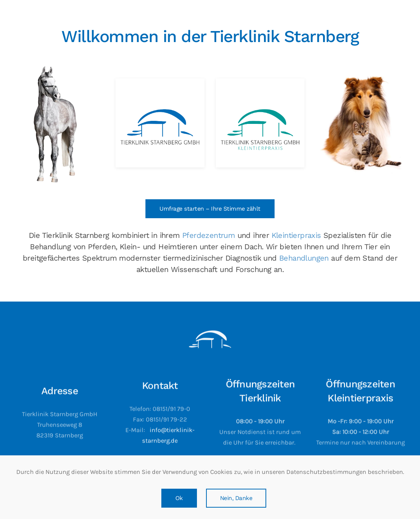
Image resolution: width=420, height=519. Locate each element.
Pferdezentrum (208, 235)
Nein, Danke (236, 498)
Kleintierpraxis (296, 235)
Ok (179, 498)
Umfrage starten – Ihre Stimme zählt (210, 209)
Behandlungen (304, 258)
